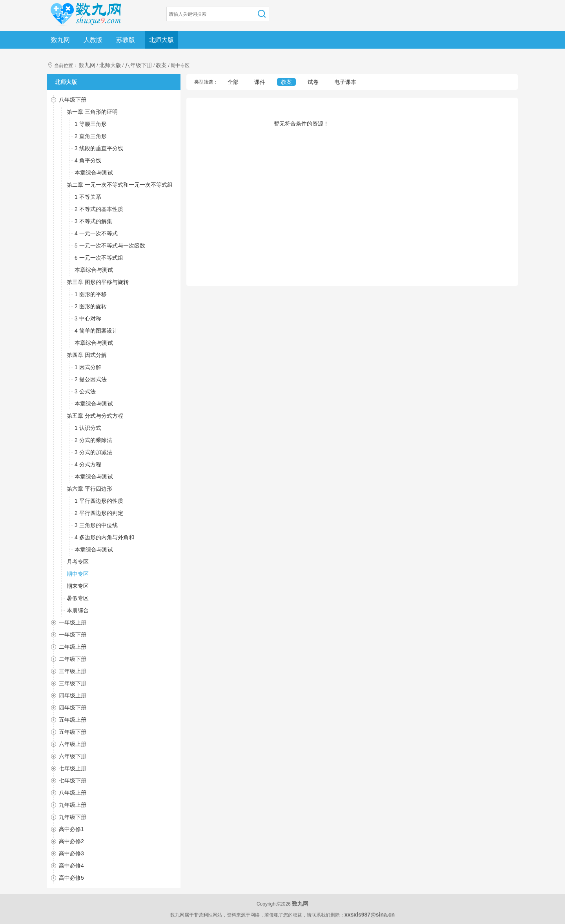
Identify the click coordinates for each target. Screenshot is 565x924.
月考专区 (78, 562)
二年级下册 (73, 659)
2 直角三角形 (91, 136)
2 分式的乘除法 (93, 440)
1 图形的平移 (91, 294)
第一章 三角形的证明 (92, 112)
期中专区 (78, 574)
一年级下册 (73, 635)
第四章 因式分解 (87, 355)
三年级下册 (73, 683)
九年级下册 (73, 817)
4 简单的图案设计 (96, 331)
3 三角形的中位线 (96, 525)
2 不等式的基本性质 (99, 209)
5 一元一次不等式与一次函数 (110, 246)
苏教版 (126, 40)
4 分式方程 (88, 464)
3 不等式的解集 (93, 221)
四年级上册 (73, 695)
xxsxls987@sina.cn (370, 915)
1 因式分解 (88, 367)
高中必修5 (71, 878)
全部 (233, 82)
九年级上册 (73, 805)
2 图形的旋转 (91, 306)
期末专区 (78, 586)
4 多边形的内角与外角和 (104, 537)
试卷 (313, 82)
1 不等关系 (88, 197)
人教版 (93, 40)
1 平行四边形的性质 (99, 501)
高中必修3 (71, 853)
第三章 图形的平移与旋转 (98, 282)
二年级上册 (73, 647)
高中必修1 (71, 829)
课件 (260, 82)
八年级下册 (139, 65)
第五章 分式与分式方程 (95, 416)
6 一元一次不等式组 (99, 258)
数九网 (60, 40)
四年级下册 (73, 708)
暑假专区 (78, 598)
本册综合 (78, 610)
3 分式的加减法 (93, 452)
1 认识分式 (88, 428)
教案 (161, 65)
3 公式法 (85, 391)
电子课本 (345, 82)
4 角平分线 (88, 160)
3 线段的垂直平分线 (99, 148)
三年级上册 (73, 671)
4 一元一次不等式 (96, 233)
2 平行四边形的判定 (99, 513)
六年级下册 (73, 756)
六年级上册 (73, 744)
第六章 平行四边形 (89, 489)
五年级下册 (73, 732)
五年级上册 (73, 720)
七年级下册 (73, 780)
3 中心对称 (88, 318)
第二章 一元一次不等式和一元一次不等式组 (120, 185)
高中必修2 (71, 841)
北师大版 (161, 40)
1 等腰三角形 (91, 124)
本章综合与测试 (94, 173)
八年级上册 (73, 793)
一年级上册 (73, 622)
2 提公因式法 (91, 379)
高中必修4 (71, 866)
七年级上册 (73, 768)
